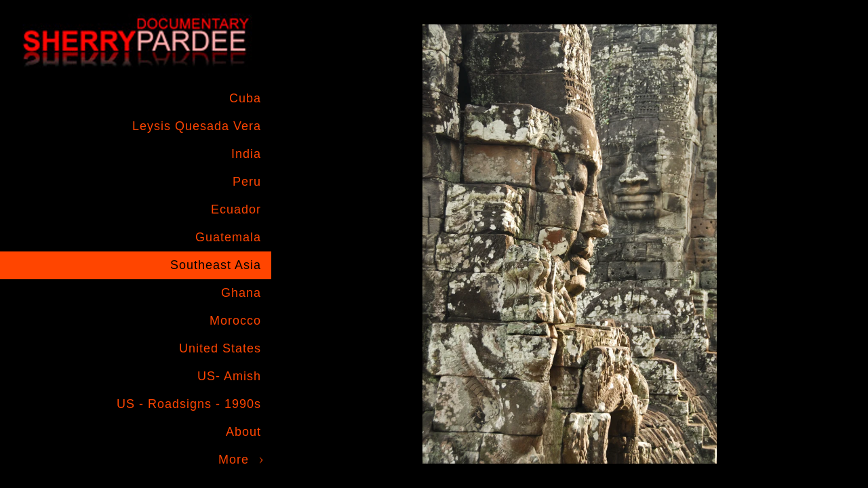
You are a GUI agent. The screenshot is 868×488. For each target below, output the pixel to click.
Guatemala (228, 237)
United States (220, 348)
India (246, 154)
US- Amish (229, 376)
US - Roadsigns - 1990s (189, 404)
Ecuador (236, 209)
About (243, 432)
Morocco (235, 321)
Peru (247, 182)
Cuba (245, 98)
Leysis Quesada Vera (197, 126)
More (234, 460)
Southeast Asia (216, 265)
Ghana (241, 293)
